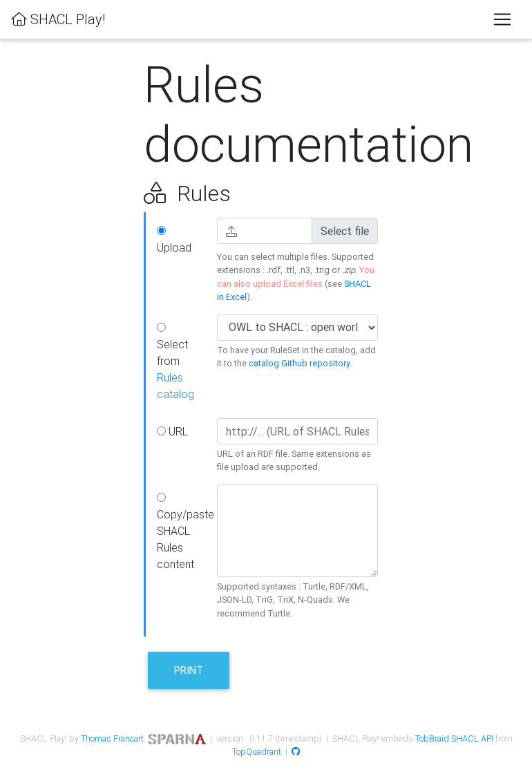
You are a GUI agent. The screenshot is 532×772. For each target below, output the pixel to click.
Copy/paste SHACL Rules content (182, 532)
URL (172, 431)
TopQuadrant (257, 752)
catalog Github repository (299, 363)
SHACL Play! (58, 19)
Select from (175, 362)
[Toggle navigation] (502, 19)
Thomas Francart (112, 738)
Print (189, 670)
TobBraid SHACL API (454, 738)
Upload (174, 240)
